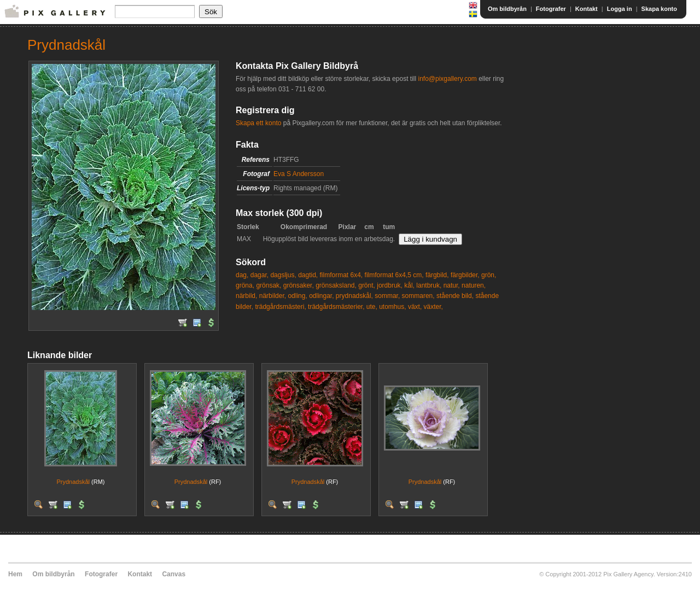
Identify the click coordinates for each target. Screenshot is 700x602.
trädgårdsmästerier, (336, 307)
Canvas (174, 574)
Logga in (620, 9)
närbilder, (273, 296)
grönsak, (269, 285)
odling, (297, 296)
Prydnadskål (73, 482)
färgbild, (437, 275)
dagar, (259, 275)
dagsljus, (283, 275)
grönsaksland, (336, 285)
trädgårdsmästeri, (280, 307)
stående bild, (455, 296)
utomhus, (392, 307)
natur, (452, 285)
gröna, (245, 285)
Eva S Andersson (299, 174)
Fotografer (551, 9)
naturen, (474, 285)
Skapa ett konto (258, 123)
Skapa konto (659, 9)
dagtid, (308, 275)
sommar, (387, 296)
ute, (372, 307)
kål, (409, 285)
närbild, (246, 296)
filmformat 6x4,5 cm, (394, 275)
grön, (489, 275)
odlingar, (321, 296)
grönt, (367, 285)
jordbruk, (390, 285)
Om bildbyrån (507, 9)
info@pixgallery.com (447, 79)
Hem (15, 574)
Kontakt (587, 9)
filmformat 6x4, (342, 275)
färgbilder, (465, 275)
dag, (242, 275)
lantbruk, (429, 285)
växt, (415, 307)
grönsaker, (299, 285)
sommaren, (418, 296)
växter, (433, 307)
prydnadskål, (354, 296)
